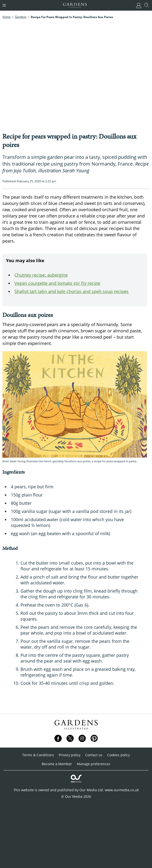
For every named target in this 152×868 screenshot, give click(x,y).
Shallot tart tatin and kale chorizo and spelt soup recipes (72, 291)
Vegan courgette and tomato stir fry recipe (57, 283)
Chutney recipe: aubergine (41, 275)
